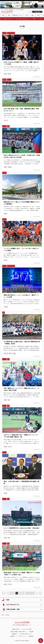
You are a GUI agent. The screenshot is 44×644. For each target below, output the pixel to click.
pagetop (41, 641)
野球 (34, 19)
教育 (38, 15)
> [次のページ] (38, 593)
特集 (3, 15)
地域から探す (16, 629)
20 (30, 593)
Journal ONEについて (26, 634)
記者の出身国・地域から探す (18, 632)
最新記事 (15, 15)
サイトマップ (22, 636)
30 (33, 593)
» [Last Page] (41, 593)
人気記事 (31, 632)
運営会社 (13, 636)
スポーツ (21, 15)
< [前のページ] (6, 593)
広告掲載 (30, 12)
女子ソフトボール (8, 19)
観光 (9, 15)
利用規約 (31, 636)
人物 (27, 15)
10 (27, 593)
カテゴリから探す (27, 629)
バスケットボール (22, 19)
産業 (33, 15)
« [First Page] (3, 593)
